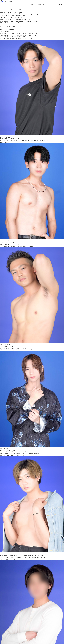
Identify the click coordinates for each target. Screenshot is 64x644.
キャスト (50, 4)
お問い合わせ (35, 14)
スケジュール (59, 4)
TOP (32, 4)
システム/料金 (41, 4)
